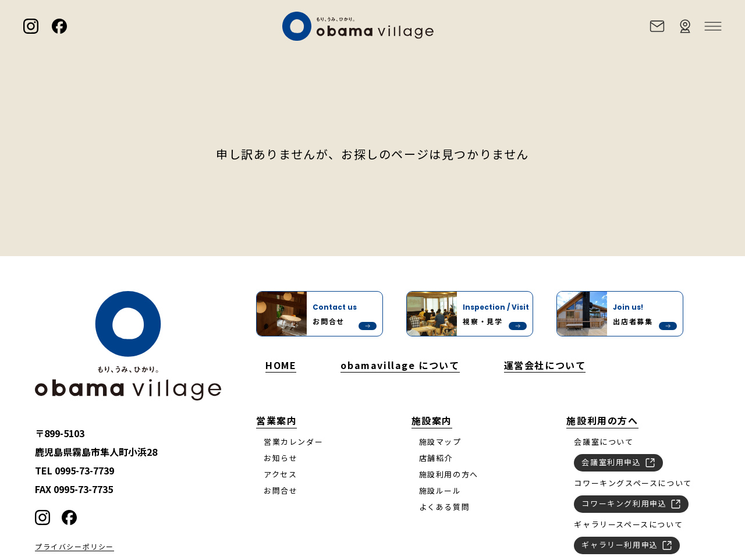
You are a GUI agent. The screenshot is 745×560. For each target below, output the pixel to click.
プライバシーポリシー (74, 547)
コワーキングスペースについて (633, 483)
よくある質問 (445, 507)
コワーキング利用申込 (631, 503)
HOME (281, 365)
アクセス (280, 474)
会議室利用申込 (618, 462)
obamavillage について (400, 365)
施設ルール (440, 490)
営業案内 (276, 420)
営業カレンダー (293, 442)
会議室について (604, 442)
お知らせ (281, 458)
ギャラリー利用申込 (627, 544)
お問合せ (281, 490)
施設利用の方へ (449, 474)
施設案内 (432, 420)
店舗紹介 (436, 458)
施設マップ (440, 442)
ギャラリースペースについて (628, 524)
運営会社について (545, 365)
